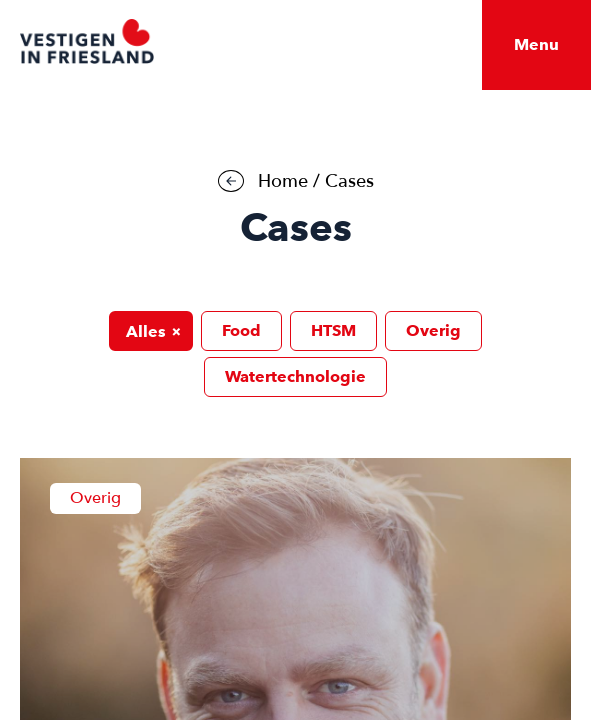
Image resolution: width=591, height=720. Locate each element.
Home (283, 181)
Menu (536, 44)
